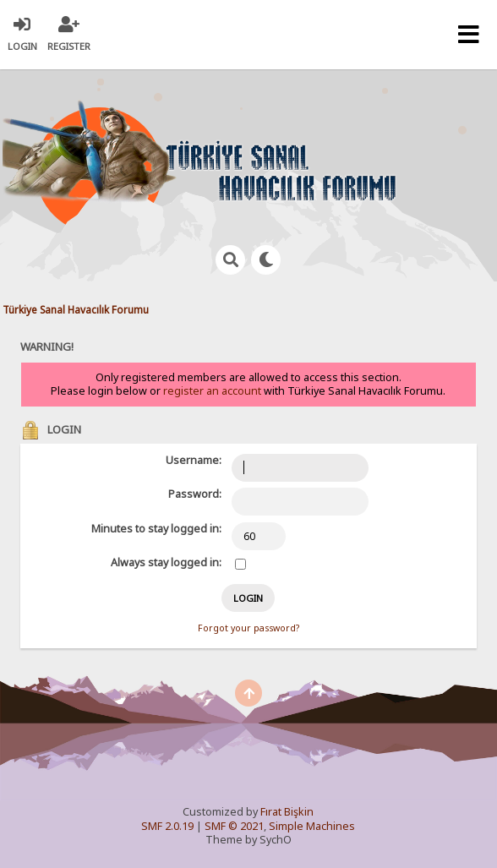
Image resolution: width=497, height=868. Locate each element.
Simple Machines (312, 826)
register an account (212, 391)
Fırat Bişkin (287, 812)
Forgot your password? (248, 628)
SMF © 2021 (234, 826)
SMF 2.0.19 (167, 826)
